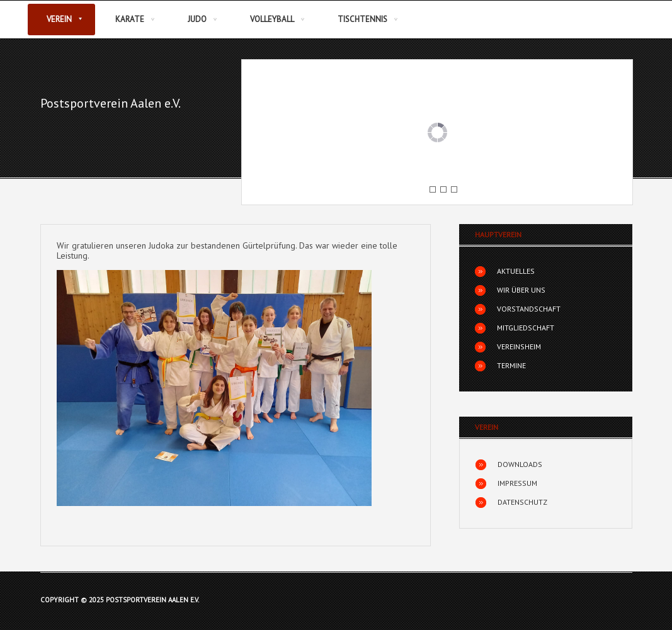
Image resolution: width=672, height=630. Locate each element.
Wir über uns (521, 290)
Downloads (520, 464)
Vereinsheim (519, 346)
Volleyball (272, 19)
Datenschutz (522, 502)
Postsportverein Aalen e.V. (111, 103)
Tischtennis (362, 19)
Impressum (517, 483)
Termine (511, 365)
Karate (130, 19)
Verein (59, 19)
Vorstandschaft (529, 309)
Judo (197, 19)
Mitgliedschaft (526, 328)
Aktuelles (516, 271)
